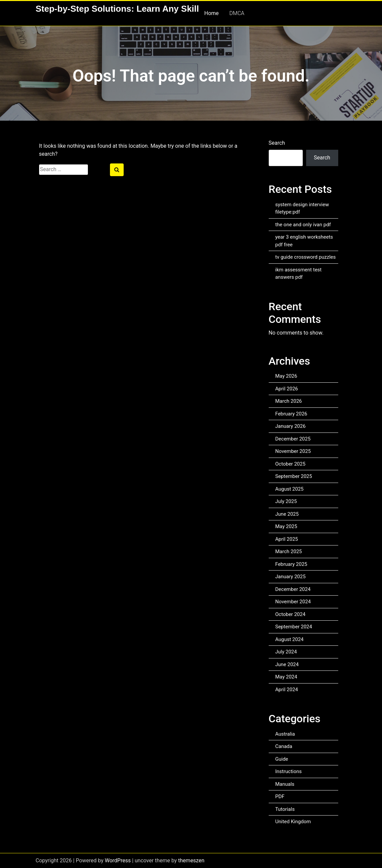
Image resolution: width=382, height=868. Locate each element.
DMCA (237, 13)
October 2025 (290, 464)
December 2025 (293, 439)
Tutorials (285, 809)
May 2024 (286, 677)
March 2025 (289, 551)
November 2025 (293, 451)
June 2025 (287, 514)
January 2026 (291, 426)
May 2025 (286, 526)
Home (211, 13)
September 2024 (294, 627)
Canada (284, 746)
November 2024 (293, 602)
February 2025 (291, 564)
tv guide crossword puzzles (306, 257)
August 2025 (290, 489)
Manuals (285, 784)
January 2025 (291, 577)
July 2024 (286, 652)
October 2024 (290, 614)
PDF (280, 796)
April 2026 (287, 389)
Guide (282, 759)
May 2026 (286, 376)
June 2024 (287, 664)
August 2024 (290, 639)
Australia (285, 734)
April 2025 (287, 539)
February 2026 (291, 414)
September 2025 (294, 476)
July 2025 (286, 501)
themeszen (191, 860)
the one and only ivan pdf (303, 225)
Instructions (289, 771)
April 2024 (287, 690)
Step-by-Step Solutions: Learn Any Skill (117, 9)
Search (277, 143)
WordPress (118, 860)
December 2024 (293, 589)
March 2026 (289, 401)
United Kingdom (293, 822)
